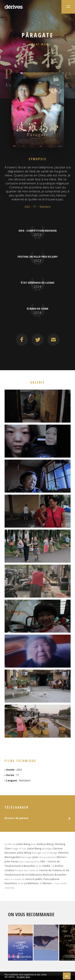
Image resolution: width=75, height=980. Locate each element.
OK (67, 976)
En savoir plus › (24, 977)
